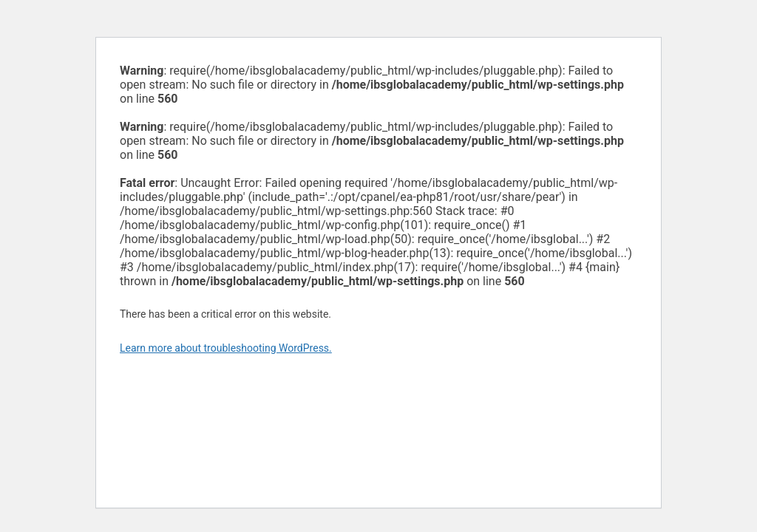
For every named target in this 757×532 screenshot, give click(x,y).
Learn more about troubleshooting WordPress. (226, 348)
